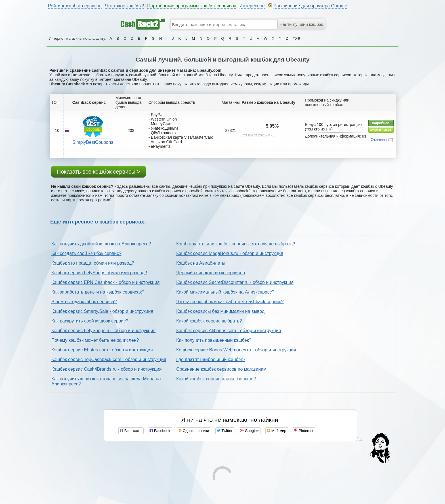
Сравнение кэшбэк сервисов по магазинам (221, 369)
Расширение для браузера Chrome (310, 6)
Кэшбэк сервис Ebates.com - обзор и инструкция (102, 350)
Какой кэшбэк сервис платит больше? (216, 379)
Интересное (252, 6)
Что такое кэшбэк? (124, 6)
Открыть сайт (380, 130)
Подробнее (380, 123)
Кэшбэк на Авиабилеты (201, 263)
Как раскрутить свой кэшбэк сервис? (90, 321)
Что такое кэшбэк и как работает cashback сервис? (230, 302)
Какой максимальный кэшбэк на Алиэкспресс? (225, 292)
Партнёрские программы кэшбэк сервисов (192, 6)
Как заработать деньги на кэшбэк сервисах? (98, 292)
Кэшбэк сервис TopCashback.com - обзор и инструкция (109, 359)
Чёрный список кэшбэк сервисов (211, 273)
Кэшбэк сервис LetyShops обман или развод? (99, 273)
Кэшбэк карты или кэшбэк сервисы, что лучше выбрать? (236, 244)
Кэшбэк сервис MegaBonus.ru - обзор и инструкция (230, 253)
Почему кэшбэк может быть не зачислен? (95, 340)
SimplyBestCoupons (93, 142)
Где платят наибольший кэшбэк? (211, 359)
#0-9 (296, 38)
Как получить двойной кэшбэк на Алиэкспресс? (101, 244)
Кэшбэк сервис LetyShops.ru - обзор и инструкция (103, 331)
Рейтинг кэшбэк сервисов (75, 6)
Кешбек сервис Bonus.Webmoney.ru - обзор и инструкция (236, 350)
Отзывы (378, 140)
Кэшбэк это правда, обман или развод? (93, 263)
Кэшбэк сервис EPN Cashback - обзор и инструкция (105, 282)
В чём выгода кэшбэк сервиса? (84, 302)
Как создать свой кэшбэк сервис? (86, 253)
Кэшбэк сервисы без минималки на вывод (220, 311)
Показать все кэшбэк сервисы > (98, 172)
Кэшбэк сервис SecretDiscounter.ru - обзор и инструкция (235, 282)
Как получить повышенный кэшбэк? (214, 340)
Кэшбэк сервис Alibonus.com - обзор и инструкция (229, 331)
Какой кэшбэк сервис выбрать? (209, 321)
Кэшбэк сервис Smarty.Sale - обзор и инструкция (102, 311)
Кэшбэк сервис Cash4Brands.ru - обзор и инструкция (107, 369)
